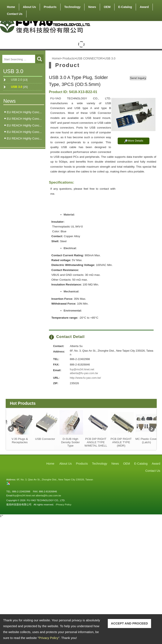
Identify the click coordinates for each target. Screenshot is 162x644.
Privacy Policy (49, 638)
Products (50, 6)
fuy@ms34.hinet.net (82, 369)
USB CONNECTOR (89, 58)
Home (11, 7)
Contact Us (15, 14)
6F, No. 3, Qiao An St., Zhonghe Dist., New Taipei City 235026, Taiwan (55, 479)
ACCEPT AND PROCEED (129, 623)
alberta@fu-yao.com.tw (84, 373)
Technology (72, 7)
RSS (150, 21)
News (92, 7)
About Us (29, 6)
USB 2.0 (19, 80)
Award (144, 7)
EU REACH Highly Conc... (24, 112)
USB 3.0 (19, 87)
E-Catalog (125, 7)
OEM (107, 7)
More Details (136, 141)
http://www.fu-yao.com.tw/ (85, 378)
